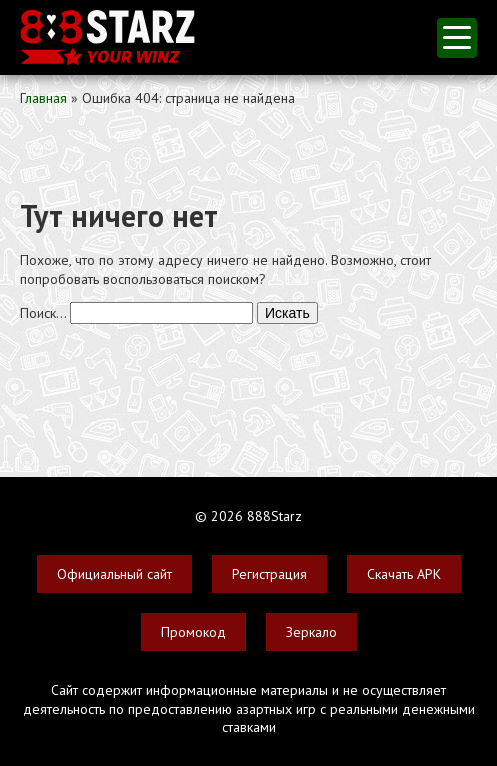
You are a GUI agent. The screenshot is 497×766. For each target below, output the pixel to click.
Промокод (193, 632)
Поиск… (43, 313)
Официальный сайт (114, 574)
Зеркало (311, 632)
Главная (43, 98)
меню (457, 37)
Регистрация (269, 574)
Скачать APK (404, 574)
